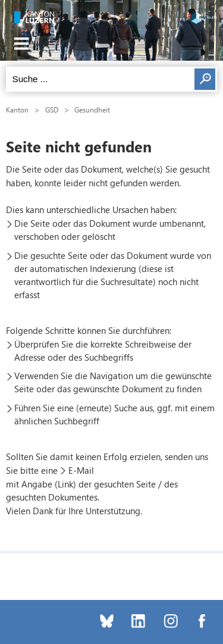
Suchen (205, 79)
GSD (52, 110)
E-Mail (81, 470)
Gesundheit (92, 110)
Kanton (17, 110)
